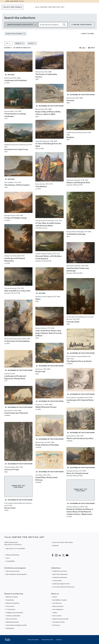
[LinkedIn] (60, 555)
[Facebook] (53, 555)
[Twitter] (63, 555)
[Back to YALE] (49, 537)
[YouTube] (67, 555)
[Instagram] (56, 555)
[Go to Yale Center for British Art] (50, 7)
